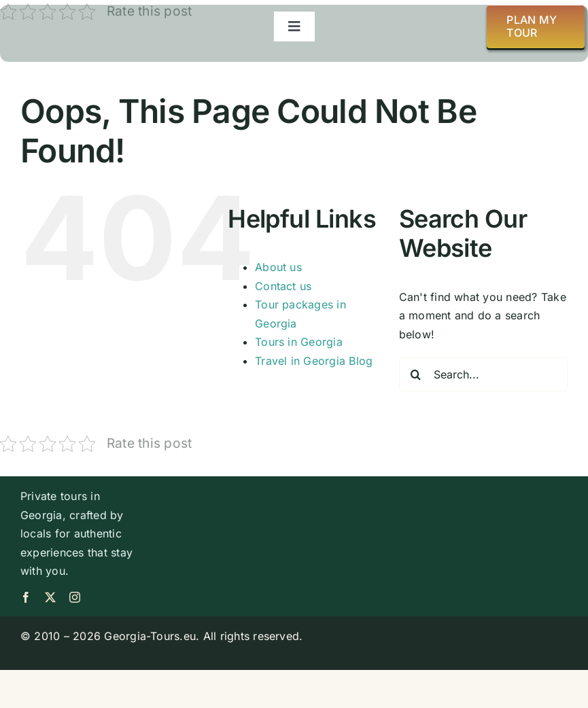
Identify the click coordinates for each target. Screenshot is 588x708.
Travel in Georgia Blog (314, 361)
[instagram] (75, 597)
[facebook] (26, 597)
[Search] (416, 374)
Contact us (283, 286)
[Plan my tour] (536, 26)
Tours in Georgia (299, 342)
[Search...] (483, 374)
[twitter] (50, 597)
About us (278, 267)
